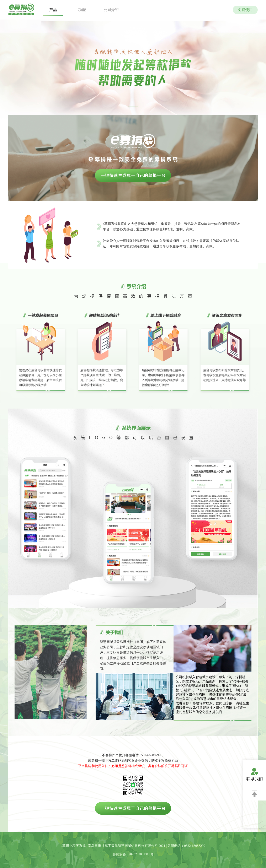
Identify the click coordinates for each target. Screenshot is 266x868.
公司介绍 (111, 10)
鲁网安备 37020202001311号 (133, 854)
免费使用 (245, 10)
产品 (53, 10)
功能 (82, 10)
